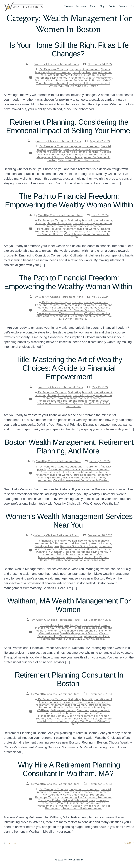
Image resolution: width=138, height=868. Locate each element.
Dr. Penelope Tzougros (54, 69)
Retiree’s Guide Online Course (58, 472)
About (93, 6)
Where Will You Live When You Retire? (74, 86)
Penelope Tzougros (85, 72)
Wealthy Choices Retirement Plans (57, 64)
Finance (106, 69)
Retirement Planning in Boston (75, 75)
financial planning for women (53, 72)
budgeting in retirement (85, 69)
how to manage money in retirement (86, 149)
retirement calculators (93, 472)
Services (81, 6)
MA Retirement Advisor (65, 543)
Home (68, 6)
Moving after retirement (96, 543)
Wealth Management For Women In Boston (74, 80)
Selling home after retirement (76, 554)
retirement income (84, 475)
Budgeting (74, 220)
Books (112, 6)
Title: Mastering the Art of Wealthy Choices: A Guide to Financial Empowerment (69, 368)
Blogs (103, 6)
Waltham (103, 308)
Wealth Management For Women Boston (68, 310)
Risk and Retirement (50, 154)
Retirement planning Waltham (70, 710)
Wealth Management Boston (79, 633)
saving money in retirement (67, 78)
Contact (123, 6)
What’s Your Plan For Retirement (79, 160)
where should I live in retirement (90, 83)
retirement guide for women (53, 152)
